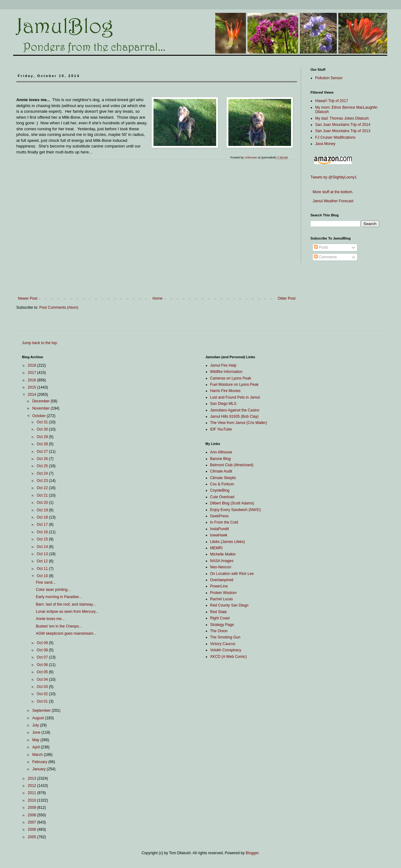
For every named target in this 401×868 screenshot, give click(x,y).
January (39, 769)
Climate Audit (221, 471)
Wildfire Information (226, 372)
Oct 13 (43, 554)
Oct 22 (43, 488)
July (36, 725)
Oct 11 (43, 569)
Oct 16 (43, 532)
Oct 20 (43, 503)
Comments (325, 257)
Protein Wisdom (224, 593)
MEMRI (216, 548)
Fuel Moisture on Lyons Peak (234, 385)
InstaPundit (220, 529)
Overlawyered (222, 580)
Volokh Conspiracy (226, 650)
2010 (33, 800)
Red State (219, 612)
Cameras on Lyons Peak (231, 378)
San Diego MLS (223, 404)
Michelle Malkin (223, 554)
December (42, 401)
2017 (33, 373)
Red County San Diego (229, 605)
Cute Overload (222, 497)
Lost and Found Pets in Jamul (235, 397)
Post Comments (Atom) (59, 307)
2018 (33, 365)
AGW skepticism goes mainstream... (66, 633)
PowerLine (219, 586)
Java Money (325, 144)
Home (158, 298)
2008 (33, 815)
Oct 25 (43, 466)
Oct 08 (43, 650)
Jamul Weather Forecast (332, 201)
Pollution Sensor (329, 78)
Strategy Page (222, 625)
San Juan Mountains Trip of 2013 (343, 131)
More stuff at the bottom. (332, 192)
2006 (33, 829)
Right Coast (220, 618)
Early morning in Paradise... (59, 597)
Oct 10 (43, 576)
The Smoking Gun (225, 637)
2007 (33, 822)
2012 (33, 786)
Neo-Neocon (221, 567)
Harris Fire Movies (225, 391)
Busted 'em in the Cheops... (59, 626)
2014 (33, 395)
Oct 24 (43, 473)
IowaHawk (219, 535)
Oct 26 (43, 459)
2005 (33, 837)
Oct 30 (43, 429)
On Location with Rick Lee (232, 574)
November (42, 408)
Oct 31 (43, 422)
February (40, 762)
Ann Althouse (221, 452)
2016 (33, 380)
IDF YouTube (221, 429)
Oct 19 (43, 510)
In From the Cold (224, 522)
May (36, 740)
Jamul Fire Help (223, 365)
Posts (321, 247)
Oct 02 (43, 694)
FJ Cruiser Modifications (335, 137)
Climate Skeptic (223, 478)
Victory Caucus (223, 644)
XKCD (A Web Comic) (229, 657)
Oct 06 (43, 665)
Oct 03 (43, 687)
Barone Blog (221, 459)
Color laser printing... (53, 590)
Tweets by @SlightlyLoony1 (334, 177)
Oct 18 (43, 517)
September (42, 710)
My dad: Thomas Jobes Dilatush (342, 118)
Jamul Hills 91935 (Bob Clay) (234, 416)
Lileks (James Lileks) (228, 542)
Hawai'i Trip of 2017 (332, 101)
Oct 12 (43, 561)
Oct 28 (43, 444)
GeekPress (219, 516)
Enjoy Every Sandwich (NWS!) (236, 510)
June (37, 732)
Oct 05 (43, 672)
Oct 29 (43, 437)
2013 (33, 778)
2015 (33, 387)
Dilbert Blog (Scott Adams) (232, 503)
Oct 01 (43, 701)
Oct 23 (43, 481)
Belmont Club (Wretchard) (232, 465)
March (38, 755)
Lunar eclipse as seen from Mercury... (67, 612)
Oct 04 (43, 679)
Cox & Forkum (222, 484)
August (39, 718)
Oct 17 (43, 524)
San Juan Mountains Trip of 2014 (343, 125)
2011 (33, 793)
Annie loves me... (50, 619)
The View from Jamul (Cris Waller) (239, 423)
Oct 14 (43, 547)
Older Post (286, 298)
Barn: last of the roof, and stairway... (66, 604)
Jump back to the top (39, 343)
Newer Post (28, 298)
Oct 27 (43, 452)
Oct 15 (43, 539)
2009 (33, 808)
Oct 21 (43, 495)
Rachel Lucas (222, 599)
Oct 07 (43, 657)
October (39, 416)
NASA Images (222, 561)
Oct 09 (43, 643)
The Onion (219, 631)
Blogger (252, 853)
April (36, 747)
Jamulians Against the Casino (235, 410)
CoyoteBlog (220, 490)
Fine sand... (46, 582)
